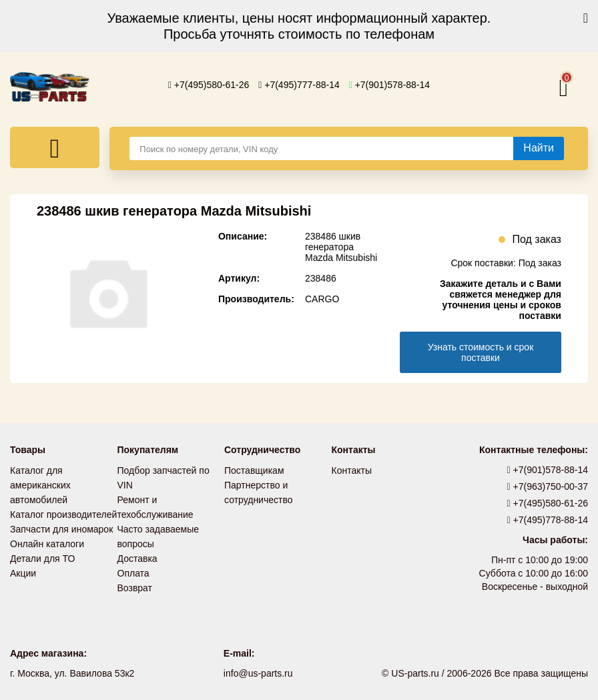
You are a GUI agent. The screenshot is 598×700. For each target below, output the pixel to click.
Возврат (135, 588)
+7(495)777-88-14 (299, 85)
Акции (23, 573)
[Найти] (539, 148)
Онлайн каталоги (47, 544)
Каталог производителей (63, 514)
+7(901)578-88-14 (390, 85)
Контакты (352, 470)
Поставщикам (254, 470)
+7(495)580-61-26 (209, 85)
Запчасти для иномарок (61, 529)
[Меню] (55, 147)
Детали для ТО (42, 559)
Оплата (133, 573)
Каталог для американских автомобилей (40, 485)
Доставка (137, 559)
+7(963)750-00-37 (548, 486)
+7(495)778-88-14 (548, 520)
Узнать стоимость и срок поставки (481, 352)
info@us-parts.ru (258, 673)
